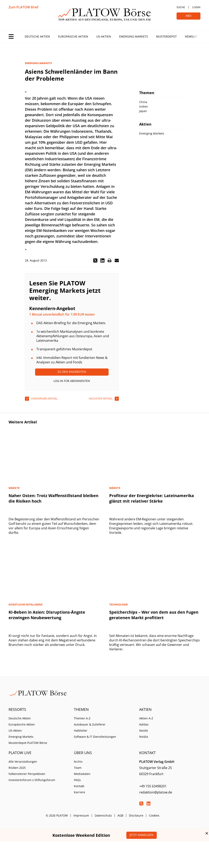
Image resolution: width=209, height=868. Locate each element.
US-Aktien (104, 36)
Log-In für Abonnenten (72, 381)
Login (196, 7)
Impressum (81, 815)
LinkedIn (148, 803)
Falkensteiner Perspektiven (27, 774)
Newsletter (194, 36)
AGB (120, 815)
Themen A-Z (82, 718)
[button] (95, 260)
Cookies (154, 815)
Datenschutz (103, 815)
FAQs (77, 780)
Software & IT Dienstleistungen (95, 737)
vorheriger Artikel (44, 398)
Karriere (79, 792)
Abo (188, 16)
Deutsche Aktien (37, 36)
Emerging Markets (134, 36)
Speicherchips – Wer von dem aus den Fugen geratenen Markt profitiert (154, 615)
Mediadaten (82, 774)
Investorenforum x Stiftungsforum (32, 780)
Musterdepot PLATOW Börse (28, 743)
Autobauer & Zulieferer (90, 724)
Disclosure (136, 815)
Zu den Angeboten (72, 372)
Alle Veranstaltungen (23, 762)
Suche (181, 7)
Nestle (144, 731)
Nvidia (144, 737)
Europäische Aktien (73, 36)
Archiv (78, 762)
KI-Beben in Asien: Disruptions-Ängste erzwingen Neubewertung (47, 615)
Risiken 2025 (17, 768)
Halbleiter (81, 731)
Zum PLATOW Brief (23, 7)
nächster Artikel (101, 398)
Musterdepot (166, 36)
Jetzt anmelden (142, 835)
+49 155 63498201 (153, 786)
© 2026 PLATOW (57, 815)
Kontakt (79, 786)
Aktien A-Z (146, 718)
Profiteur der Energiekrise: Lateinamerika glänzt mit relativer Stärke (152, 498)
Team (78, 768)
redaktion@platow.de (156, 792)
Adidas (144, 724)
